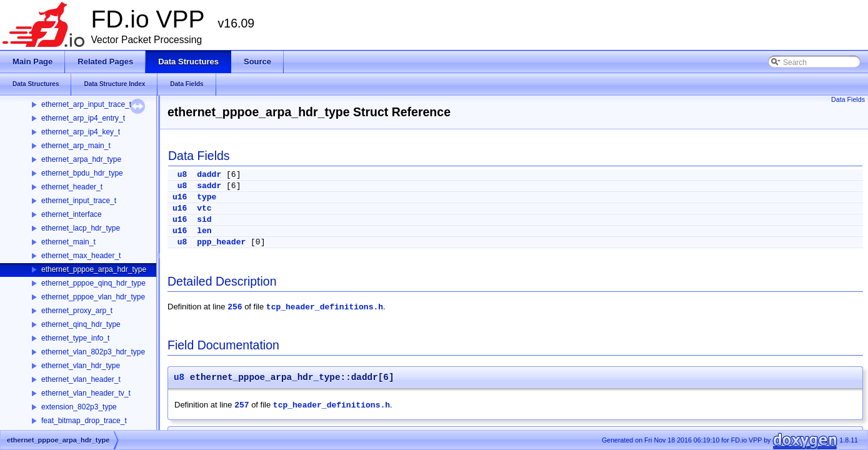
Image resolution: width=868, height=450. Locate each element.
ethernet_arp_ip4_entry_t (83, 118)
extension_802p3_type (79, 407)
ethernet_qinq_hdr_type (81, 324)
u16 (180, 197)
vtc (204, 208)
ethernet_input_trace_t (79, 201)
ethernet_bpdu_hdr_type (82, 173)
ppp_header (221, 242)
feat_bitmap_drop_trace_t (84, 421)
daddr (209, 175)
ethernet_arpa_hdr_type (81, 159)
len (204, 231)
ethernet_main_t (68, 242)
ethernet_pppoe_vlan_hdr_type (93, 297)
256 (235, 307)
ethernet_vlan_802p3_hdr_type (93, 352)
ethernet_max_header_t (81, 256)
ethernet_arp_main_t (76, 146)
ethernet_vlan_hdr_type (81, 366)
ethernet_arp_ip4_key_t (81, 132)
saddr (209, 186)
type (207, 197)
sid (204, 220)
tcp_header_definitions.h (325, 307)
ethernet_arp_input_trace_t (86, 104)
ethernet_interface (72, 214)
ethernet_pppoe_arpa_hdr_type (94, 269)
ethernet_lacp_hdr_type (81, 228)
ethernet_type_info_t (75, 338)
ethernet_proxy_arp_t (77, 311)
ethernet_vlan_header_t (81, 379)
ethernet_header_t (72, 187)
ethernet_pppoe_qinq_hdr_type (93, 283)
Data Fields (848, 99)
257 (242, 405)
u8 (182, 175)
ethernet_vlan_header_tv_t (86, 393)
